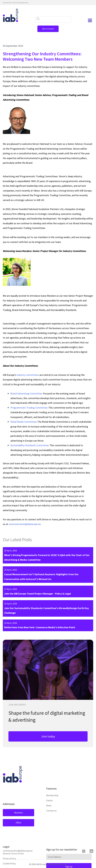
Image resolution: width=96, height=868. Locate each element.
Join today (48, 736)
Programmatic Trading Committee (29, 408)
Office (18, 823)
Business (18, 813)
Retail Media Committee (23, 422)
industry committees (28, 375)
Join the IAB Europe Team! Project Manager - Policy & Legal (38, 594)
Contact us (51, 811)
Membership (52, 795)
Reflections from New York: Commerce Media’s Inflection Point (40, 627)
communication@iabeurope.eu (25, 524)
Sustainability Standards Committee (29, 445)
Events (50, 800)
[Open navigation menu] (90, 20)
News (49, 805)
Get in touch (48, 29)
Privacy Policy (9, 859)
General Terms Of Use (13, 853)
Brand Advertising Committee (26, 393)
